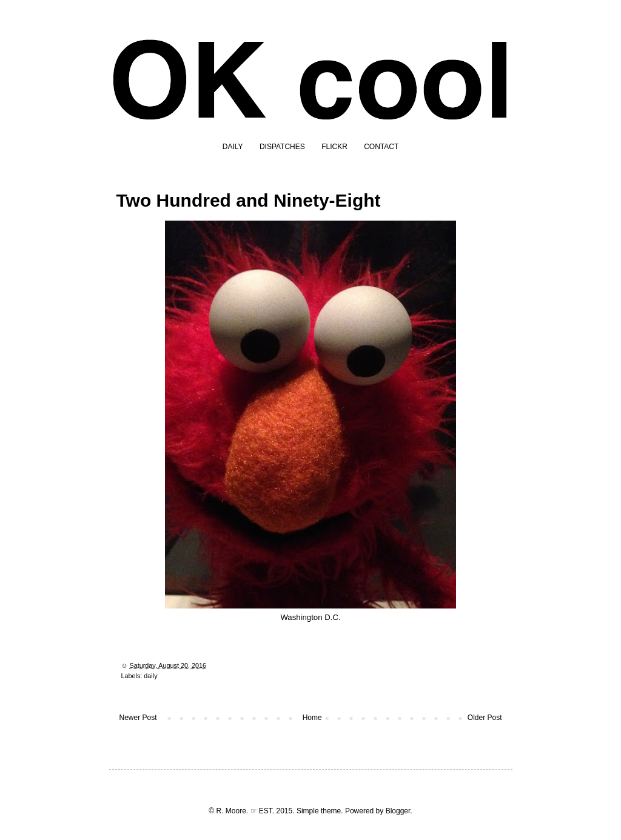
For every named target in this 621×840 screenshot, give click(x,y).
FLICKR (334, 147)
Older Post (485, 718)
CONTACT (381, 147)
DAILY (233, 147)
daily (150, 676)
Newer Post (138, 718)
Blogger (398, 811)
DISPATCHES (282, 147)
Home (312, 718)
